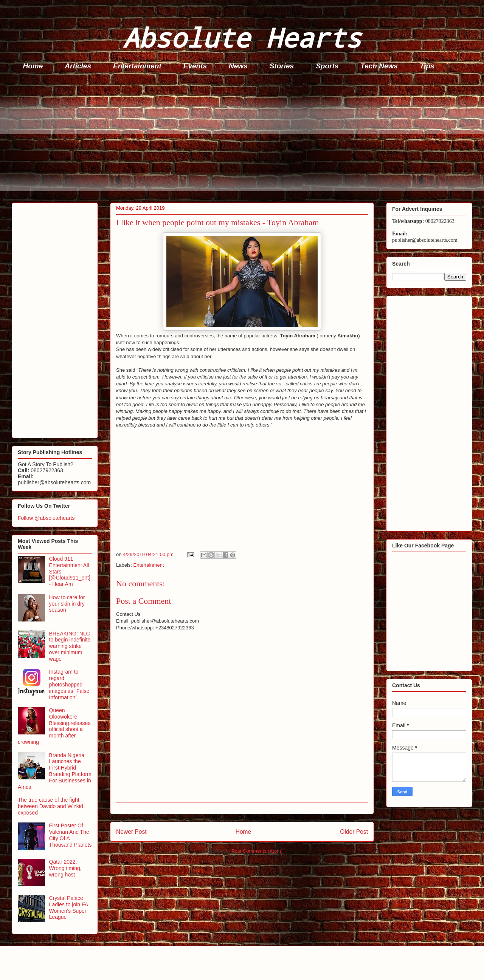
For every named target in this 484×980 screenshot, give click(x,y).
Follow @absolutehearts (46, 518)
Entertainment (137, 66)
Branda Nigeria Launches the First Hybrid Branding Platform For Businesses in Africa (55, 771)
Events (195, 66)
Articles (78, 66)
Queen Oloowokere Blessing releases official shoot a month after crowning (54, 726)
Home (33, 66)
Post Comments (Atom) (257, 851)
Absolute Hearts (242, 37)
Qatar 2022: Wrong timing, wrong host (65, 868)
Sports (327, 66)
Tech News (379, 66)
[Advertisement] (239, 138)
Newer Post (131, 832)
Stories (282, 66)
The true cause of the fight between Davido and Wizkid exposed (50, 806)
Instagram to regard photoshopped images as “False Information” (69, 684)
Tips (427, 66)
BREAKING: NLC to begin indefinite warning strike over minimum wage (70, 646)
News (238, 66)
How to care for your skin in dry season (67, 604)
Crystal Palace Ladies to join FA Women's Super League (69, 907)
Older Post (354, 832)
